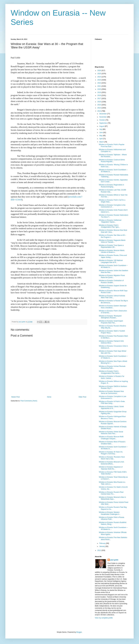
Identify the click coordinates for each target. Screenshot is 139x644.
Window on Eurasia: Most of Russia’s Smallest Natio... (112, 443)
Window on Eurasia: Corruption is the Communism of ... (112, 206)
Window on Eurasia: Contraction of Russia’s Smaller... (111, 281)
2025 (99, 74)
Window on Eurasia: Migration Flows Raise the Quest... (112, 276)
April (101, 139)
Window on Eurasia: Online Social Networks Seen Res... (111, 433)
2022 (99, 83)
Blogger (79, 632)
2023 (99, 80)
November (103, 117)
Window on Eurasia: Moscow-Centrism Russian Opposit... (113, 423)
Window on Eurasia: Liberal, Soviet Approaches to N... (111, 407)
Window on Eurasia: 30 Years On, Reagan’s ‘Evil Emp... (111, 453)
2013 (99, 111)
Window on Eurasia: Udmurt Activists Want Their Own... (112, 297)
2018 (99, 95)
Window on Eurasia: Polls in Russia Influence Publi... (112, 518)
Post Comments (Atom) (29, 401)
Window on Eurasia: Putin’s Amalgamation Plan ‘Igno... (109, 226)
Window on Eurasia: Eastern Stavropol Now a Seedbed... (113, 307)
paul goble (114, 560)
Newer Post (16, 397)
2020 (99, 89)
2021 (99, 86)
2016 (99, 102)
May (101, 136)
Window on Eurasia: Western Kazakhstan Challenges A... (110, 513)
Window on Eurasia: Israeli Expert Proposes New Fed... (111, 322)
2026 (99, 71)
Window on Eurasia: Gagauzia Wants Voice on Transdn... (112, 241)
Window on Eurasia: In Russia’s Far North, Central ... (112, 377)
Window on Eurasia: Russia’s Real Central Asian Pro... (111, 493)
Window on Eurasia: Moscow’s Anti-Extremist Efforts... (112, 463)
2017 (99, 99)
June (101, 133)
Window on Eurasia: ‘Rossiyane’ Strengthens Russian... (110, 317)
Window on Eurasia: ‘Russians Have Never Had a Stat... (112, 458)
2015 (99, 105)
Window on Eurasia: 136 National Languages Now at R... (111, 261)
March (102, 142)
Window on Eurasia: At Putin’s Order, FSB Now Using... (112, 402)
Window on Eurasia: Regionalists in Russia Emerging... (111, 186)
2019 (99, 92)
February (103, 543)
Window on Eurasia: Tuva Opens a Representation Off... (111, 246)
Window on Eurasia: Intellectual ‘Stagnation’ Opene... (110, 221)
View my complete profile (104, 618)
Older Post (82, 397)
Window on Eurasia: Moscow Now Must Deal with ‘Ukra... (113, 231)
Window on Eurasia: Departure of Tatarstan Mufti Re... (111, 468)
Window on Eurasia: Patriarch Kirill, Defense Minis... (111, 342)
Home (49, 397)
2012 (99, 550)
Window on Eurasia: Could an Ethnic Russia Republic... (112, 161)
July (101, 129)
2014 (99, 108)
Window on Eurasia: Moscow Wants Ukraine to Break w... (112, 251)
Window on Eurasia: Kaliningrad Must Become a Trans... (112, 417)
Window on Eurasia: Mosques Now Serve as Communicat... (111, 392)
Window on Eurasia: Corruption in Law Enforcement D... (113, 397)
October (102, 120)
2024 (99, 77)
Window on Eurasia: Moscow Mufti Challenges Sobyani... (111, 438)
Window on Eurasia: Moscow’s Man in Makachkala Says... (112, 498)
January (102, 546)
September (103, 123)
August (102, 126)
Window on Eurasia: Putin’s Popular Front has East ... (112, 145)
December (103, 114)
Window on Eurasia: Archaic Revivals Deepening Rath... (112, 367)
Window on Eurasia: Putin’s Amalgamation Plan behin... (110, 372)
